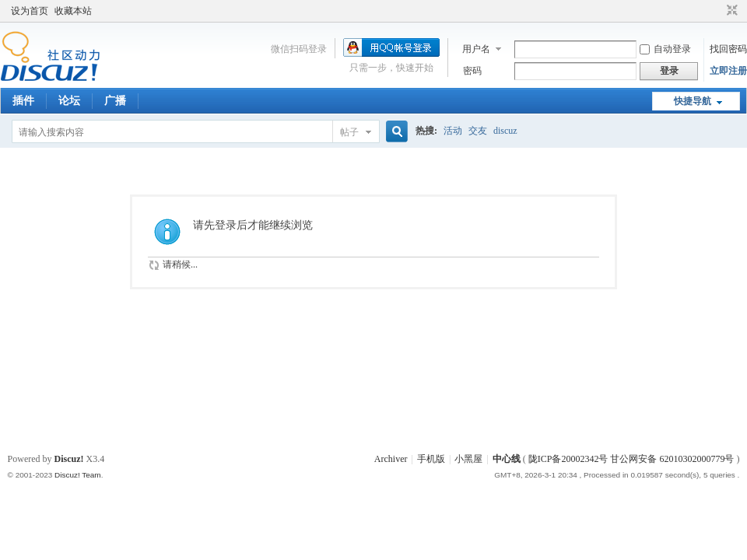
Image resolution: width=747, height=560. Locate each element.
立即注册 (728, 71)
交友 (478, 131)
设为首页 (30, 11)
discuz (505, 131)
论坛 (69, 101)
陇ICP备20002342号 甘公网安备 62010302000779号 (631, 459)
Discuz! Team (78, 475)
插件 (23, 101)
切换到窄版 (730, 11)
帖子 (349, 132)
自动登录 (665, 49)
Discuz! (69, 459)
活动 (453, 131)
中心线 (507, 459)
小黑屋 (468, 459)
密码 (472, 71)
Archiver (391, 459)
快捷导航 (693, 101)
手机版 (431, 459)
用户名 (476, 49)
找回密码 (728, 49)
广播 (115, 101)
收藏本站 (73, 11)
